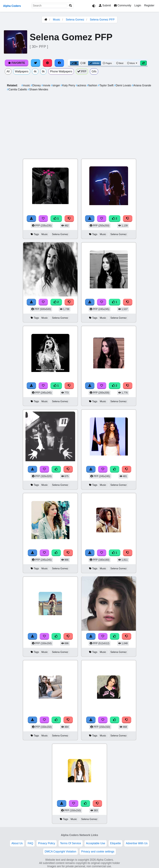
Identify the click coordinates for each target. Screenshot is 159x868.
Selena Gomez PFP (102, 20)
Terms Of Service (71, 843)
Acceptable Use (96, 843)
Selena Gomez (75, 20)
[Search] (70, 6)
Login (138, 5)
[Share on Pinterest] (48, 63)
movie (46, 85)
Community (123, 5)
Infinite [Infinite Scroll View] (94, 63)
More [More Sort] (132, 63)
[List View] (83, 63)
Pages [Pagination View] (107, 63)
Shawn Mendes (38, 89)
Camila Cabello (17, 89)
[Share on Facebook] (59, 63)
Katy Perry (68, 85)
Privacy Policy (47, 843)
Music (56, 20)
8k (43, 71)
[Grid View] (74, 63)
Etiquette (115, 843)
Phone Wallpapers (61, 71)
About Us (17, 843)
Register (149, 5)
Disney (36, 85)
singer (56, 85)
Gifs (94, 71)
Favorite (17, 63)
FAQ (30, 843)
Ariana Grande (141, 85)
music (26, 85)
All (8, 71)
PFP (82, 71)
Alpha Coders (12, 6)
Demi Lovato (123, 85)
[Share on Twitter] (36, 63)
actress (81, 85)
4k (35, 71)
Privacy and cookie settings (98, 852)
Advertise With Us (137, 843)
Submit (105, 5)
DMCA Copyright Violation (60, 852)
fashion (92, 85)
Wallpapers (22, 71)
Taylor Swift (106, 85)
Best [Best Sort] (120, 63)
